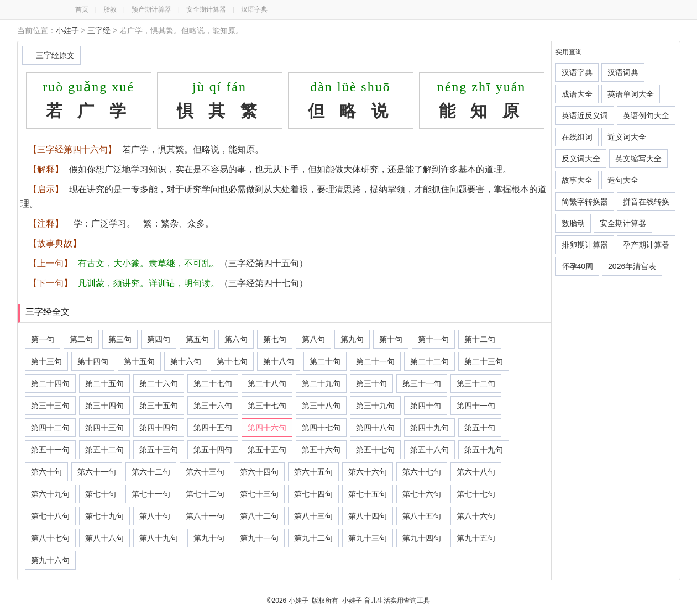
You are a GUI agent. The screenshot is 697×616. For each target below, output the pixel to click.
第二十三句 (484, 361)
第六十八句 (476, 472)
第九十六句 (50, 560)
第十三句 (46, 361)
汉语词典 (623, 72)
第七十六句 (422, 494)
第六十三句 (205, 472)
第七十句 (101, 494)
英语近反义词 (585, 115)
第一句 (43, 339)
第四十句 (426, 406)
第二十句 (325, 361)
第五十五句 (267, 450)
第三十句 (371, 383)
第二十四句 (50, 383)
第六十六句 (368, 472)
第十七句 (232, 361)
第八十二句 (259, 516)
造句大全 (623, 180)
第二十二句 (429, 361)
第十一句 (433, 339)
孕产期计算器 (646, 245)
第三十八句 (321, 406)
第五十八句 (429, 450)
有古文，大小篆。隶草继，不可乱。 (149, 263)
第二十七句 (213, 383)
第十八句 (279, 361)
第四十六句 (267, 428)
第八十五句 (422, 516)
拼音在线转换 (646, 202)
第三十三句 (50, 406)
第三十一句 (422, 383)
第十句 (391, 339)
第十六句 (186, 361)
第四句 (159, 339)
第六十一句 (97, 472)
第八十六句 (476, 516)
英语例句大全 (646, 115)
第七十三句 (259, 494)
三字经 (99, 30)
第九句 (352, 339)
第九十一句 (259, 538)
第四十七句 (321, 428)
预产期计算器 (151, 9)
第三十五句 (159, 406)
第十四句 (93, 361)
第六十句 (46, 472)
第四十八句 (375, 428)
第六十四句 (259, 472)
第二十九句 (321, 383)
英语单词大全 (631, 94)
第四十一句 (476, 406)
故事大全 (577, 180)
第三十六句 (213, 406)
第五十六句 (321, 450)
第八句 (313, 339)
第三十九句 (375, 406)
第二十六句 (159, 383)
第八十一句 (205, 516)
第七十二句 (205, 494)
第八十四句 (368, 516)
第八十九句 (159, 538)
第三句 (120, 339)
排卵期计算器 (585, 245)
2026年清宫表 (632, 266)
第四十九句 (429, 428)
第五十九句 (484, 450)
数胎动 (573, 223)
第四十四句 (159, 428)
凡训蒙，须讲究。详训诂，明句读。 (149, 283)
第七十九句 (104, 516)
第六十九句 (50, 494)
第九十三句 (368, 538)
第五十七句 (375, 450)
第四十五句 (213, 428)
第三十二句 (476, 383)
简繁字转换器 (585, 202)
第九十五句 (476, 538)
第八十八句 (104, 538)
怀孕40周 (578, 266)
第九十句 (209, 538)
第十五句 (139, 361)
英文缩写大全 (638, 159)
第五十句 (480, 428)
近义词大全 (627, 137)
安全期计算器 (206, 9)
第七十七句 (476, 494)
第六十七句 (422, 472)
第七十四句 (313, 494)
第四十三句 (104, 428)
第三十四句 (104, 406)
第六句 (236, 339)
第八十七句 (50, 538)
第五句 (197, 339)
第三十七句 (267, 406)
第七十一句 (151, 494)
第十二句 (480, 339)
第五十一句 (50, 450)
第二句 (81, 339)
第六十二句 (151, 472)
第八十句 (155, 516)
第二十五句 (104, 383)
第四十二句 (50, 428)
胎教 (110, 9)
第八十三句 (313, 516)
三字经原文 (55, 55)
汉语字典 (254, 9)
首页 (82, 9)
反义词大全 (581, 159)
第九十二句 (313, 538)
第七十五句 (368, 494)
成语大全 (577, 94)
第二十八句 (267, 383)
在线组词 (577, 137)
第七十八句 (50, 516)
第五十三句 (159, 450)
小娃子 (67, 30)
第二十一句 (375, 361)
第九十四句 (422, 538)
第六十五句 (313, 472)
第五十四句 (213, 450)
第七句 (275, 339)
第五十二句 (104, 450)
